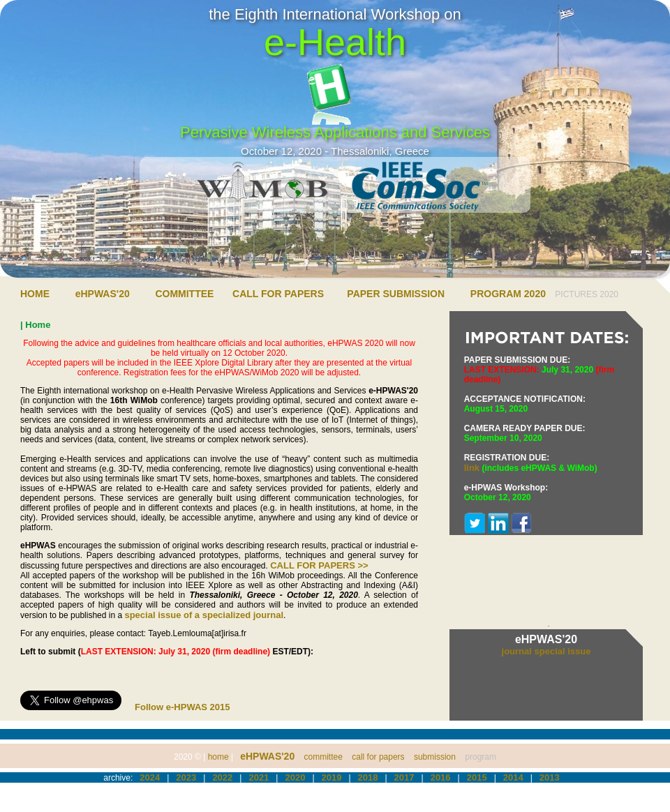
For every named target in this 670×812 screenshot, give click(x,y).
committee (323, 757)
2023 (186, 777)
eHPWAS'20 (103, 294)
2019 (332, 777)
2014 (513, 777)
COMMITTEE (184, 294)
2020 (295, 777)
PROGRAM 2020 (508, 294)
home (218, 757)
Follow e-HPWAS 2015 (183, 707)
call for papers (378, 757)
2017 (404, 777)
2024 (150, 777)
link (472, 468)
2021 (259, 777)
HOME (35, 294)
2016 (441, 777)
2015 (477, 777)
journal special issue (546, 651)
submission (435, 757)
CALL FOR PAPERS (278, 294)
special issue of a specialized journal (204, 615)
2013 (550, 777)
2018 (368, 777)
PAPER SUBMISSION (396, 294)
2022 (222, 777)
